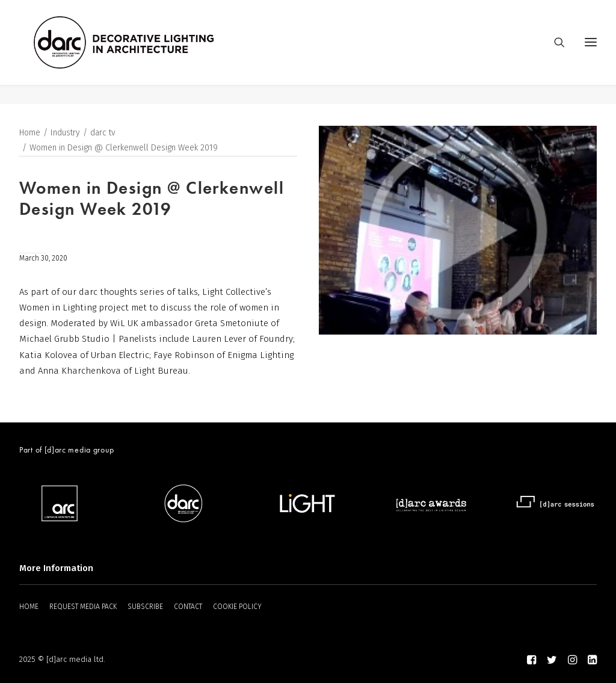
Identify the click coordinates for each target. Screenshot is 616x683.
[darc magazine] (144, 52)
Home (30, 133)
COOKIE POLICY (237, 607)
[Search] (554, 52)
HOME (29, 607)
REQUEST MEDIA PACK (83, 607)
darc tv (103, 133)
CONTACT (188, 607)
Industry (65, 133)
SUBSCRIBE (145, 607)
